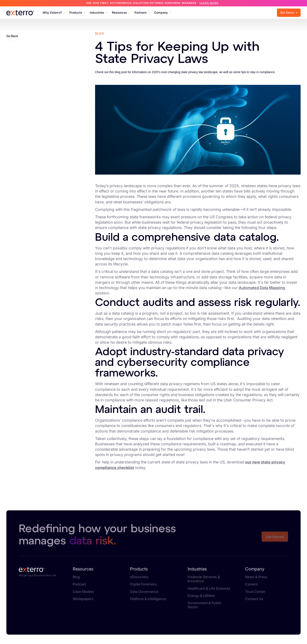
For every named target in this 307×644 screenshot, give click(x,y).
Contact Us (254, 599)
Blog (76, 577)
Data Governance (144, 592)
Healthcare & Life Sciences (209, 588)
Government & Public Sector (205, 605)
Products (139, 569)
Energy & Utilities (201, 596)
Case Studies (83, 592)
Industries (197, 569)
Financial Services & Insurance (204, 579)
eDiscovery (139, 577)
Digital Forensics (143, 584)
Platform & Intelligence (148, 599)
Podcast (79, 584)
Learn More (209, 3)
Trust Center (255, 592)
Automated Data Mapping (262, 288)
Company (255, 569)
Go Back (12, 36)
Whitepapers (83, 599)
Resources (83, 569)
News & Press (256, 577)
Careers (252, 584)
